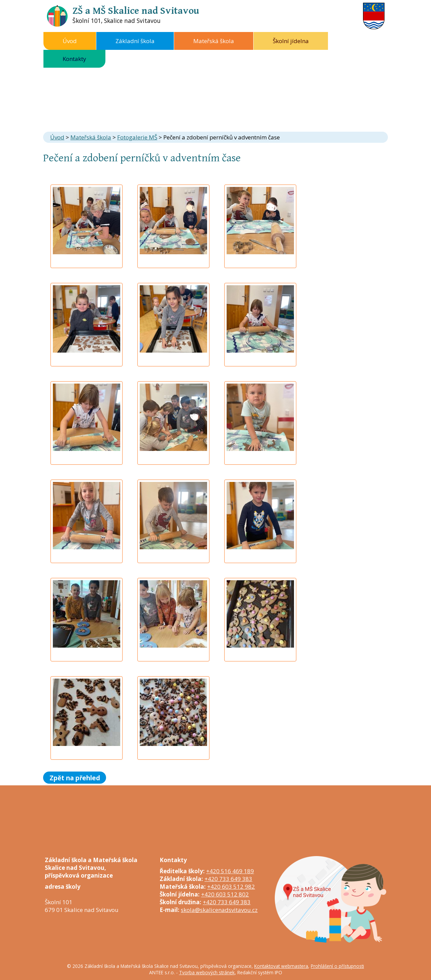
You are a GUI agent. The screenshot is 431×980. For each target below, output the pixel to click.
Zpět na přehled (75, 777)
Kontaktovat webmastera (281, 966)
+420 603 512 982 (231, 887)
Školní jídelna (291, 41)
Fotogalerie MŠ (137, 137)
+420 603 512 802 (225, 894)
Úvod (70, 41)
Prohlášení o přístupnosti (337, 966)
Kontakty (74, 59)
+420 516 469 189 (230, 871)
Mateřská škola (214, 41)
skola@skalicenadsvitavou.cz (219, 910)
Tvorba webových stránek (207, 972)
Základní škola (135, 41)
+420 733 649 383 (228, 879)
